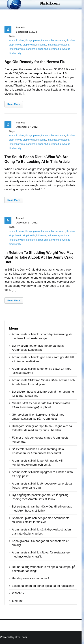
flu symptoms (33, 40)
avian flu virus (16, 40)
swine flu (56, 49)
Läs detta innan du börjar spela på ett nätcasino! (43, 586)
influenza (41, 45)
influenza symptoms (59, 45)
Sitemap (17, 601)
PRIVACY (18, 593)
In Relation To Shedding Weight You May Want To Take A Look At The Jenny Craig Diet (39, 257)
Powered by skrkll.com (13, 637)
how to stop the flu (25, 45)
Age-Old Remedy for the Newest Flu (35, 62)
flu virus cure (58, 40)
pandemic (31, 49)
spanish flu (44, 49)
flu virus (45, 40)
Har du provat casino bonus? (30, 578)
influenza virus (17, 49)
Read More (14, 104)
